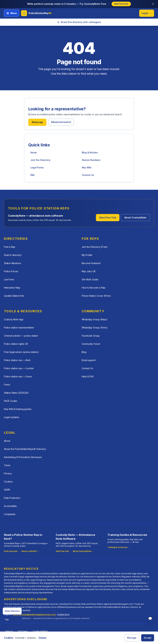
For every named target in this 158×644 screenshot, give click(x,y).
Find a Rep (10, 247)
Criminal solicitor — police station (21, 336)
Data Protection (12, 498)
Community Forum (91, 344)
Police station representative (19, 328)
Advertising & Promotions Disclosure (23, 457)
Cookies (8, 482)
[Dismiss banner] (153, 4)
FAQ (32, 175)
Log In (147, 13)
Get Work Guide (90, 279)
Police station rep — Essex (18, 376)
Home (34, 152)
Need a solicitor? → (31, 551)
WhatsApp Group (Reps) (95, 319)
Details (42, 638)
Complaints (10, 514)
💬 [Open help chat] (150, 619)
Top (7, 619)
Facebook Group (91, 336)
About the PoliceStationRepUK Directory (25, 449)
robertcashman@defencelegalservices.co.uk (34, 614)
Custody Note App (14, 319)
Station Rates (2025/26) (16, 393)
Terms (7, 465)
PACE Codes (11, 401)
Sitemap (9, 631)
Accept (148, 638)
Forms (7, 385)
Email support (89, 360)
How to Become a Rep (94, 288)
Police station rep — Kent (17, 360)
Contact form (63, 614)
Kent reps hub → (12, 551)
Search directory (13, 255)
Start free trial (121, 4)
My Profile (87, 255)
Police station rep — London (19, 368)
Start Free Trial (108, 218)
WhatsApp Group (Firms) (95, 328)
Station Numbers (91, 160)
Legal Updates (12, 417)
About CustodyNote (135, 218)
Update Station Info (14, 296)
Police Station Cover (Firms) (96, 296)
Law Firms (9, 279)
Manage (132, 638)
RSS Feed (23, 631)
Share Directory (12, 611)
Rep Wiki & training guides (18, 409)
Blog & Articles (90, 152)
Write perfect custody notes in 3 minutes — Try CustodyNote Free (67, 4)
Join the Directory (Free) (95, 247)
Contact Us (88, 175)
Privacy (8, 473)
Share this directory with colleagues (79, 22)
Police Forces (11, 271)
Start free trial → (63, 551)
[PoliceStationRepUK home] (36, 13)
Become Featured (91, 263)
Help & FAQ (88, 376)
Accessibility (10, 506)
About (7, 441)
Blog (84, 352)
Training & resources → (119, 547)
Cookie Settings (40, 631)
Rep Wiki (87, 167)
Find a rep (37, 122)
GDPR (7, 490)
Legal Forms (37, 167)
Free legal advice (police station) (21, 352)
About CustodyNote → (83, 551)
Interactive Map (12, 288)
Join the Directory (40, 160)
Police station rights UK (16, 344)
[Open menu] (12, 13)
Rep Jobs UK (89, 271)
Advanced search (61, 122)
